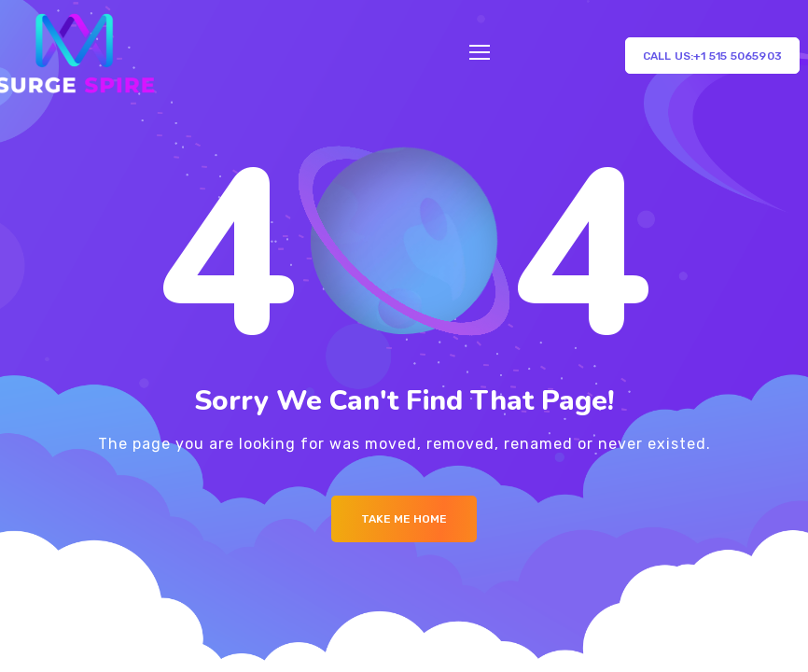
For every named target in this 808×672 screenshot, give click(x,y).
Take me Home (404, 519)
